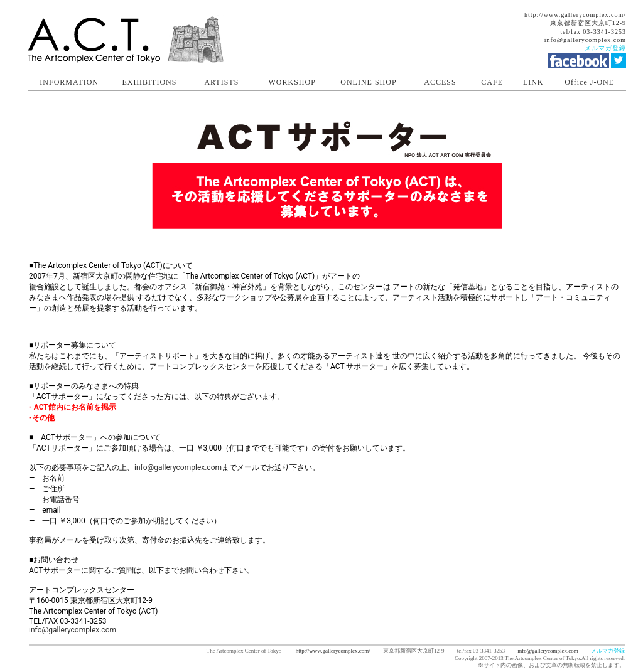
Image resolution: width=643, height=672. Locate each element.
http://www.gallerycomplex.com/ (575, 15)
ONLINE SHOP (368, 82)
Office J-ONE (589, 82)
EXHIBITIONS (149, 82)
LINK (533, 82)
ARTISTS (221, 82)
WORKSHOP (292, 82)
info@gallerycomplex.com (585, 40)
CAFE (492, 82)
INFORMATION (69, 82)
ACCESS (440, 82)
